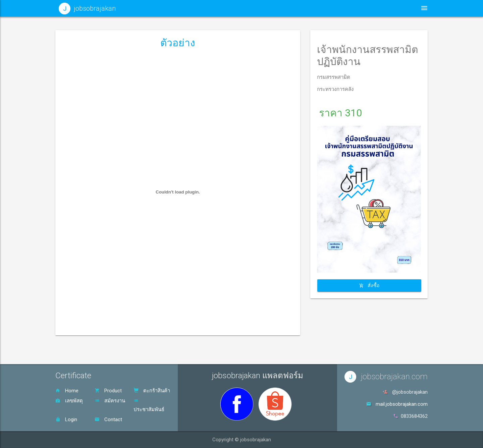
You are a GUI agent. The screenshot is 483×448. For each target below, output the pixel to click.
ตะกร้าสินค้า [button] (386, 8)
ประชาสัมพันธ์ (149, 405)
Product (108, 391)
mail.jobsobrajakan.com (402, 404)
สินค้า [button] (345, 8)
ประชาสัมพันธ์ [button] (302, 8)
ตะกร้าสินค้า (152, 391)
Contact (108, 419)
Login (66, 419)
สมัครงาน (110, 401)
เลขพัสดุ (69, 401)
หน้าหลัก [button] (258, 8)
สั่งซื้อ (369, 285)
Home (67, 391)
